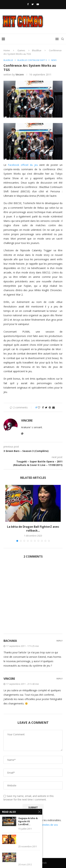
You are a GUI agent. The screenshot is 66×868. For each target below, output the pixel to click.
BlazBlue (37, 50)
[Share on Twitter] (46, 407)
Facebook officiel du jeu (23, 165)
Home (7, 50)
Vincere (20, 74)
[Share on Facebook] (43, 407)
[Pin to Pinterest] (50, 407)
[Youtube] (38, 4)
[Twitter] (33, 4)
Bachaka (10, 641)
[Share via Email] (54, 407)
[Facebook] (28, 4)
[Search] (62, 39)
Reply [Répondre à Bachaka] (59, 641)
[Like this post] (39, 407)
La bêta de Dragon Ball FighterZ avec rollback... (33, 529)
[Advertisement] (33, 598)
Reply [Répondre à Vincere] (59, 679)
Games (21, 50)
